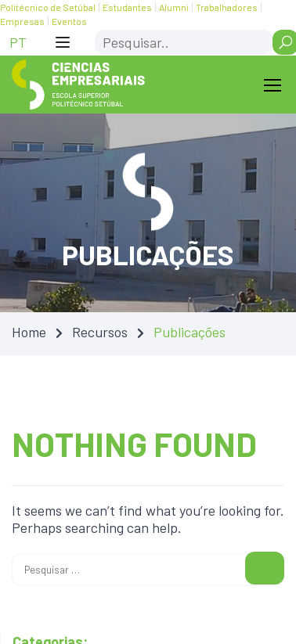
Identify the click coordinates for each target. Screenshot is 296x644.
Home (29, 332)
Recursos (100, 332)
